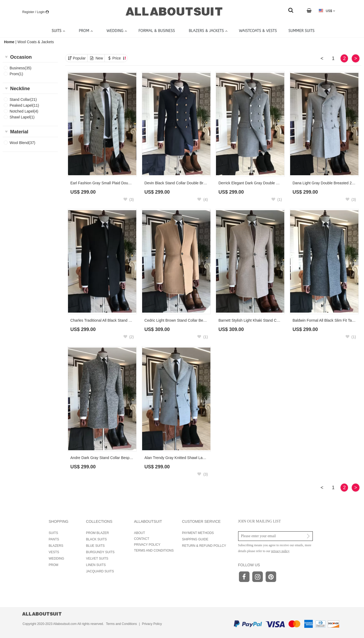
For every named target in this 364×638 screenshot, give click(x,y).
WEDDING (57, 559)
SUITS (53, 533)
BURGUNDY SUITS (100, 552)
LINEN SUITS (96, 565)
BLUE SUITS (95, 546)
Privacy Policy (152, 624)
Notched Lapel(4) (24, 111)
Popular (79, 58)
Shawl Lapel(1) (22, 117)
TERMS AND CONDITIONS (154, 551)
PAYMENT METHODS (198, 533)
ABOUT (140, 533)
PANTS (54, 539)
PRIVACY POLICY (147, 545)
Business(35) (21, 68)
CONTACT (142, 539)
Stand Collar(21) (23, 99)
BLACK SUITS (97, 539)
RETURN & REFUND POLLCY (204, 546)
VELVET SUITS (97, 559)
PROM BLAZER (98, 533)
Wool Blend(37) (22, 143)
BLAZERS (56, 546)
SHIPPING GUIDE (195, 539)
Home (10, 42)
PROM (54, 565)
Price (119, 58)
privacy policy (280, 551)
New (99, 58)
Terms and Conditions (121, 624)
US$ (327, 11)
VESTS (54, 552)
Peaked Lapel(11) (24, 105)
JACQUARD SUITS (100, 571)
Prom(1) (16, 74)
